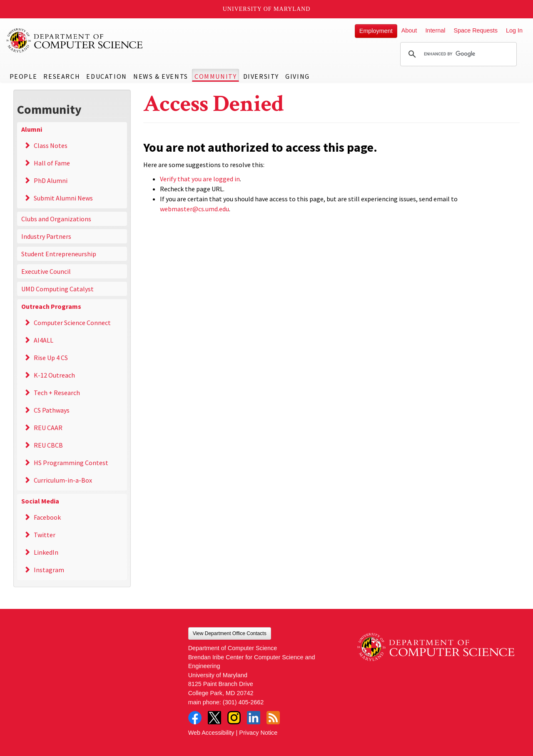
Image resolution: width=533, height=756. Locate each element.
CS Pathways (52, 410)
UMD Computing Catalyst (57, 289)
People (24, 76)
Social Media (40, 501)
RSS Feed (273, 718)
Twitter (45, 535)
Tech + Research (57, 393)
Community (215, 76)
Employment (376, 31)
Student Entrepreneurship (59, 254)
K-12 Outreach (54, 375)
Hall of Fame (52, 163)
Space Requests (476, 30)
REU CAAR (48, 428)
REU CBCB (48, 445)
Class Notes (51, 145)
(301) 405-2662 (243, 702)
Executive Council (46, 271)
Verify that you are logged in (200, 179)
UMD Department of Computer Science (75, 40)
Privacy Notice (258, 733)
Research (62, 76)
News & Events (161, 76)
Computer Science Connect (72, 323)
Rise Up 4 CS (51, 358)
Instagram (49, 570)
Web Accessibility (211, 733)
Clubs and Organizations (56, 219)
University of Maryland (267, 9)
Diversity (261, 76)
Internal (435, 30)
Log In (514, 30)
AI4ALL (44, 340)
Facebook (47, 517)
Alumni (32, 129)
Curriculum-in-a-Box (63, 480)
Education (106, 76)
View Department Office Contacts (230, 633)
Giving (298, 76)
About (409, 30)
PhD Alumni (51, 180)
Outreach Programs (51, 306)
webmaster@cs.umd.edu (194, 209)
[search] (457, 54)
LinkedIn (46, 552)
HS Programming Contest (71, 463)
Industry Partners (46, 236)
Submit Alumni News (63, 198)
